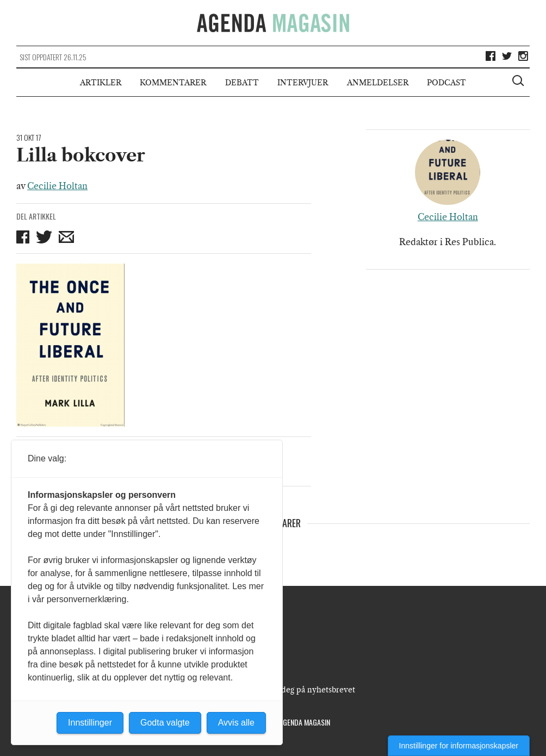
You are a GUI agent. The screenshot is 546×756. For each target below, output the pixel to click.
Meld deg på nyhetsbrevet (308, 690)
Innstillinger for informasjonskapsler (459, 746)
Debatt (242, 83)
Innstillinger (90, 723)
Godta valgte (165, 723)
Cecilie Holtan (57, 186)
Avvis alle (236, 723)
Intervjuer (303, 83)
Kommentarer (173, 83)
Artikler (101, 83)
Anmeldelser (378, 83)
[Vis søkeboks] (519, 82)
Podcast (446, 83)
